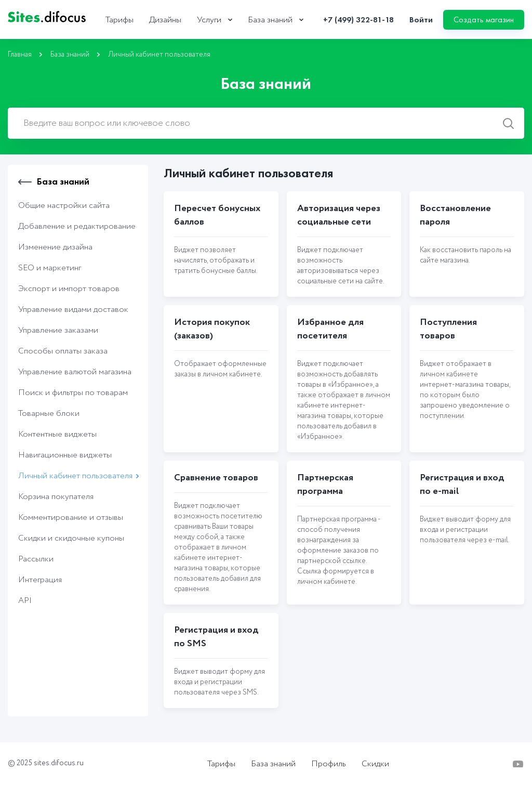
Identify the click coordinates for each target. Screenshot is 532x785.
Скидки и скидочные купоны (71, 538)
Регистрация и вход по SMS (216, 637)
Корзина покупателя (56, 497)
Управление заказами (58, 330)
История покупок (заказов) (212, 329)
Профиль (329, 764)
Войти (421, 20)
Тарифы (119, 20)
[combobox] (266, 123)
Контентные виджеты (57, 434)
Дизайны (165, 20)
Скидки (375, 764)
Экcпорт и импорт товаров (69, 289)
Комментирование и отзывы (71, 518)
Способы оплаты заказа (63, 351)
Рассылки (36, 559)
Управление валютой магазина (75, 372)
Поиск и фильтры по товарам (73, 393)
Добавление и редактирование (77, 226)
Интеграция (40, 580)
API (25, 601)
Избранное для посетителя (330, 329)
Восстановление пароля (455, 215)
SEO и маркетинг (50, 268)
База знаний (270, 20)
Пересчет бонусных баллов (217, 215)
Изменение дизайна (55, 247)
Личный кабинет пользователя (75, 476)
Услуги (209, 20)
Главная (20, 55)
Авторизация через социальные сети (339, 215)
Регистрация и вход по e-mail (462, 485)
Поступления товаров (448, 329)
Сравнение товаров (216, 478)
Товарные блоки (49, 414)
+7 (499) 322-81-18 (358, 20)
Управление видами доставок (73, 310)
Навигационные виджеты (65, 455)
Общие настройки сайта (64, 206)
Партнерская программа (325, 485)
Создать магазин (484, 19)
